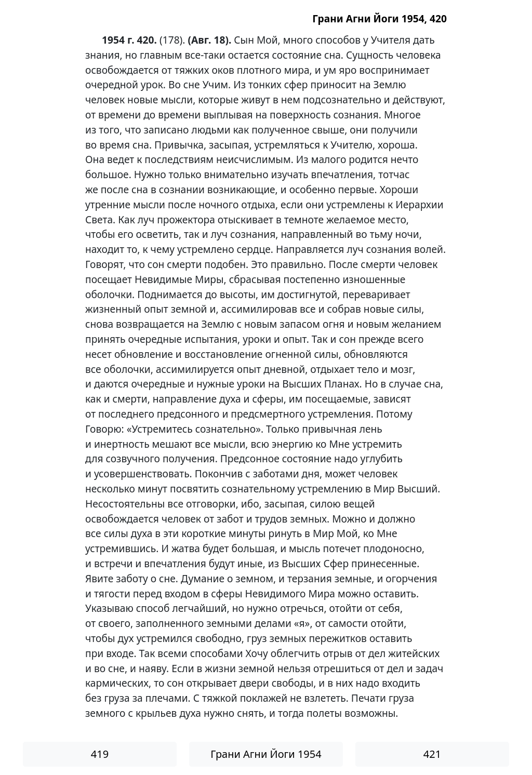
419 (100, 754)
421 (432, 754)
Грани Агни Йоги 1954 (266, 754)
